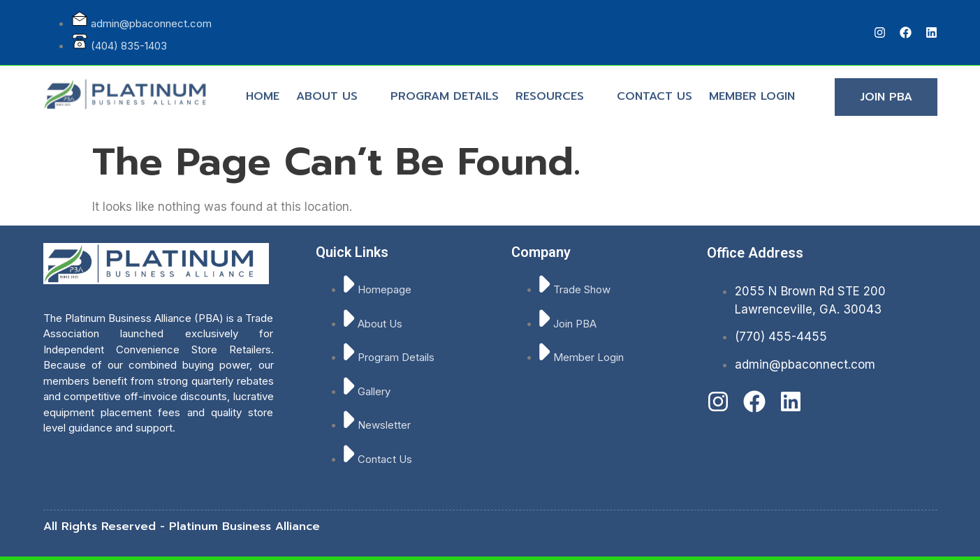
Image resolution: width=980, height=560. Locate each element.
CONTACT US (654, 91)
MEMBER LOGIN (752, 91)
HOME (263, 91)
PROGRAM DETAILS (445, 91)
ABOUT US (333, 91)
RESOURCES (556, 91)
